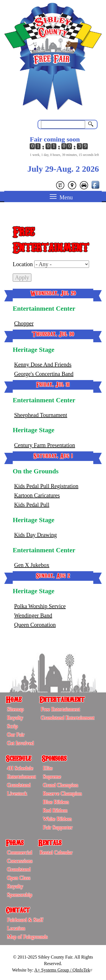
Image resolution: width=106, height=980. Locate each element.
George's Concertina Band (44, 374)
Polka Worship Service (40, 606)
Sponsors (54, 758)
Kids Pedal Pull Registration (46, 486)
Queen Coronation (35, 625)
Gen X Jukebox (32, 565)
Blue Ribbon (56, 802)
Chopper (24, 323)
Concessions (20, 861)
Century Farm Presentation (45, 445)
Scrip (12, 726)
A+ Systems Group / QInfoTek (64, 970)
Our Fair (16, 735)
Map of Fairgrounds (27, 937)
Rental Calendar (56, 853)
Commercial (20, 853)
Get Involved (20, 743)
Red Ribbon (55, 811)
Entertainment (62, 699)
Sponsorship (20, 895)
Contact (18, 910)
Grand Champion (60, 785)
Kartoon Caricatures (37, 495)
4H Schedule (20, 768)
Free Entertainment (60, 709)
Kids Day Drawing (35, 535)
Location (23, 264)
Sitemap (15, 709)
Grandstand (19, 785)
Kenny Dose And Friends (43, 365)
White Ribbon (57, 819)
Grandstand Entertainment (67, 718)
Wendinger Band (33, 615)
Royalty (15, 718)
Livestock (17, 794)
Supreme (52, 777)
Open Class (19, 878)
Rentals (50, 842)
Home (14, 699)
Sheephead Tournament (41, 415)
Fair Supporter (58, 827)
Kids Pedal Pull (32, 505)
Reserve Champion (62, 794)
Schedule (18, 758)
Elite (48, 768)
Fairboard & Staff (25, 920)
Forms (15, 842)
